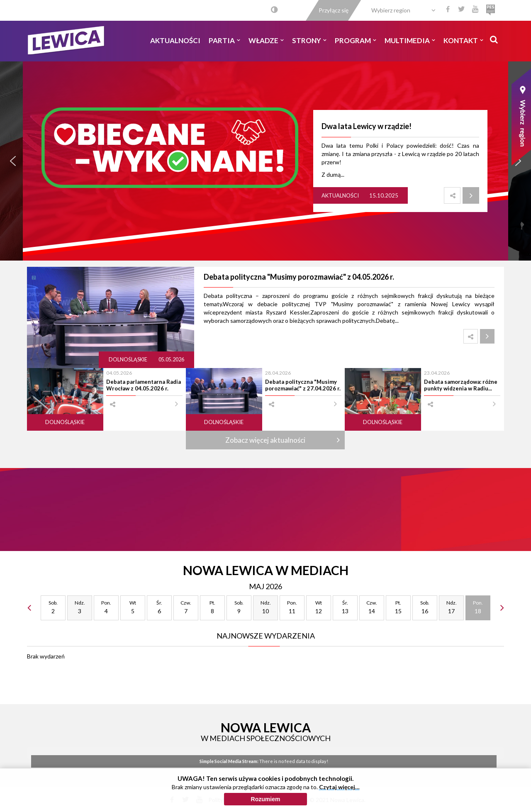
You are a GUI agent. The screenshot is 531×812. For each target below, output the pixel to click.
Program (356, 40)
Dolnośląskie (128, 360)
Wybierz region (391, 10)
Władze (266, 40)
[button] (13, 161)
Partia (224, 40)
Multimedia (410, 40)
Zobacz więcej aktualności (265, 440)
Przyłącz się (334, 10)
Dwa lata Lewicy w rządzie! (367, 126)
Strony (309, 40)
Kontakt (463, 40)
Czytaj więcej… (339, 787)
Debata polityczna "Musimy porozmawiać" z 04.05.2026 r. (299, 277)
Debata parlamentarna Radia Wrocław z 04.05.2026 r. (144, 385)
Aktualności (175, 40)
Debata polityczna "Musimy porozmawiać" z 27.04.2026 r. (303, 385)
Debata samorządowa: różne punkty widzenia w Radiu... (461, 385)
